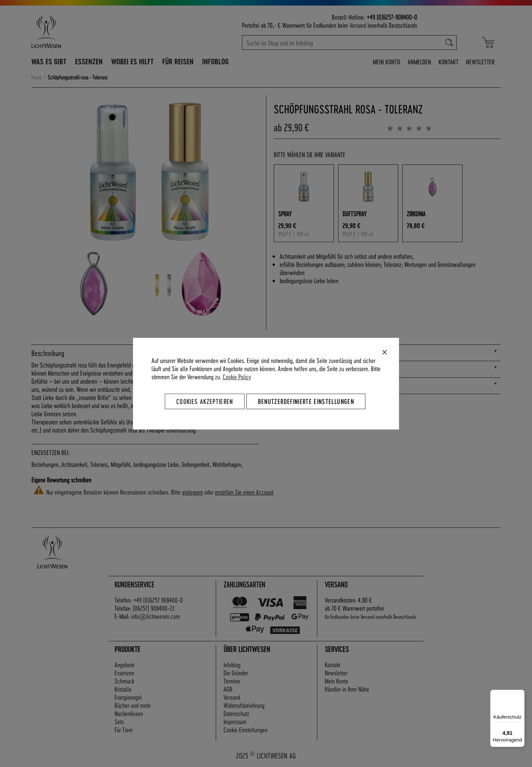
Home (37, 77)
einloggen (192, 492)
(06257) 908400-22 (154, 608)
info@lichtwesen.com (156, 616)
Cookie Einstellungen (245, 729)
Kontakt (449, 62)
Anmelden (419, 62)
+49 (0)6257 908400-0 (158, 600)
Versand (358, 25)
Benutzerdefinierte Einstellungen (306, 401)
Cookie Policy (237, 376)
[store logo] (78, 31)
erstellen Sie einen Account (244, 492)
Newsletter (480, 62)
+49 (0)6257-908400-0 (392, 17)
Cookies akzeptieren (205, 401)
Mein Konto (386, 62)
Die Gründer (236, 673)
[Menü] (520, 694)
